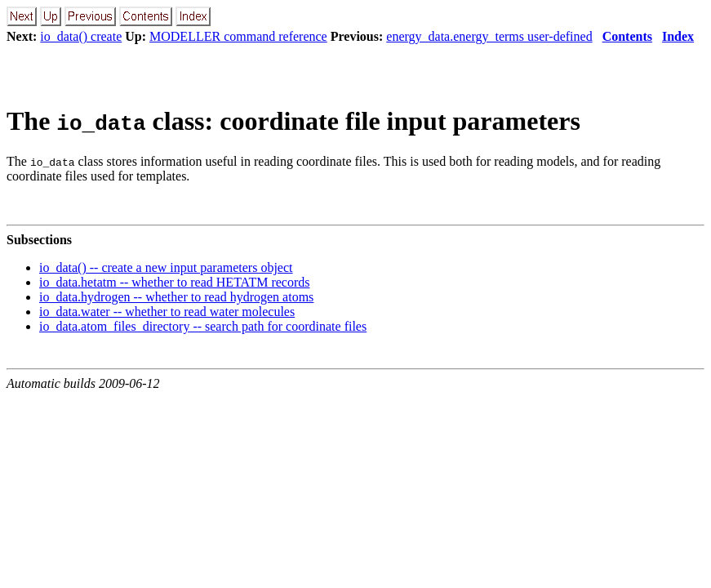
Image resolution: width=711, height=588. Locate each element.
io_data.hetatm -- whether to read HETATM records (174, 282)
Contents (627, 36)
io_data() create (81, 36)
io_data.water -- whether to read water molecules (167, 312)
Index (678, 36)
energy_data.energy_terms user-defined (489, 36)
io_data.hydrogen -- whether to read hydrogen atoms (176, 297)
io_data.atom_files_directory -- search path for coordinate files (203, 326)
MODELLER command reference (238, 36)
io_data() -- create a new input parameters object (166, 267)
